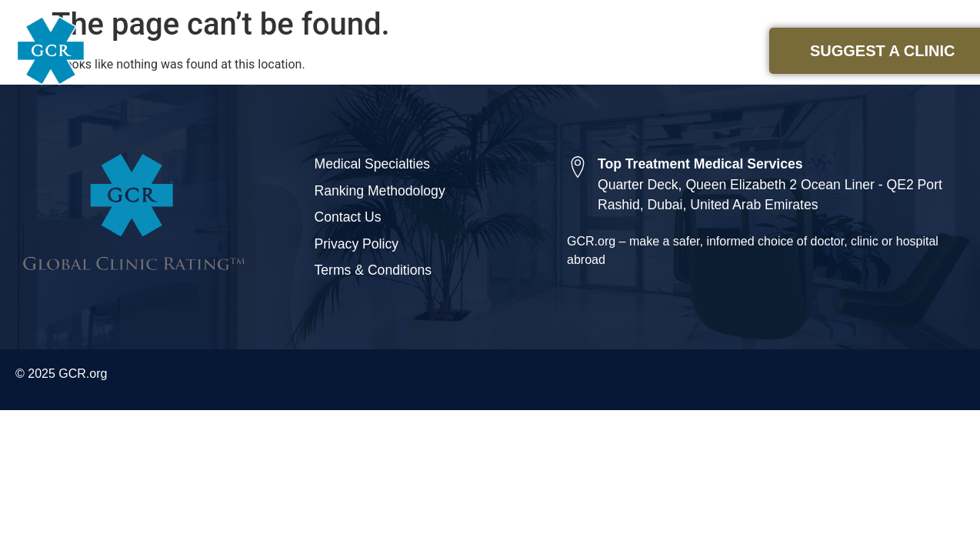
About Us (690, 51)
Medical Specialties (553, 51)
